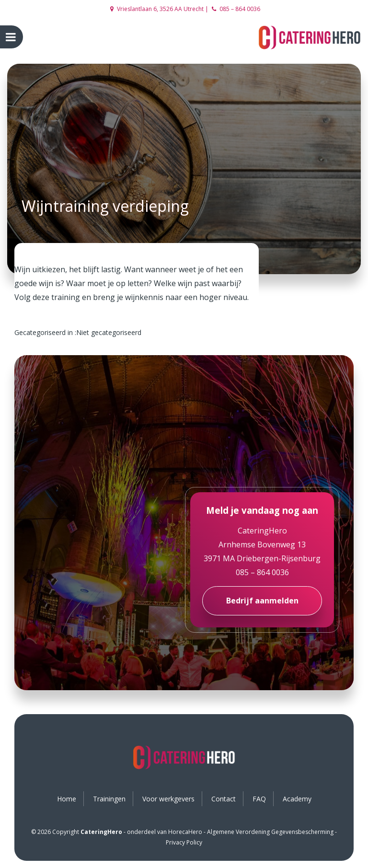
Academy (297, 799)
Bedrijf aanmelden (262, 601)
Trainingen (109, 799)
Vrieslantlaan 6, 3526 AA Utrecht (157, 9)
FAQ (259, 799)
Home (67, 799)
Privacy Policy (184, 842)
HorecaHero (185, 832)
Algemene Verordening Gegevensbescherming (270, 832)
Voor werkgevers (168, 799)
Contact (224, 799)
